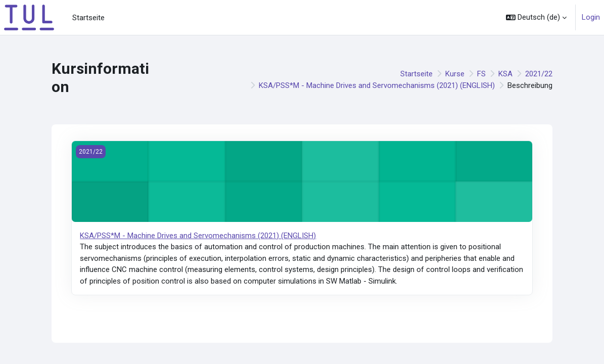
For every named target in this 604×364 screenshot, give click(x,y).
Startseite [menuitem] (88, 18)
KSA (505, 74)
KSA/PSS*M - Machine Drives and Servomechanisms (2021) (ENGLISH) (377, 85)
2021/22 (539, 74)
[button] (536, 17)
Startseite (416, 74)
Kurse (455, 74)
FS (481, 74)
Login (591, 17)
